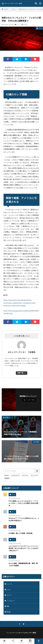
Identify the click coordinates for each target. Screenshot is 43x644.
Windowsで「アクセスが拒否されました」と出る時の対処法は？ (24, 519)
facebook (30, 641)
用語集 (8, 612)
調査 (8, 606)
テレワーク (25, 475)
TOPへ (39, 641)
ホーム (4, 641)
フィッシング (34, 475)
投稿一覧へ (21, 373)
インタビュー (11, 601)
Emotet (7, 475)
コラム (13, 9)
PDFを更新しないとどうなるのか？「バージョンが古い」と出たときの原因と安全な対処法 (24, 503)
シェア (13, 641)
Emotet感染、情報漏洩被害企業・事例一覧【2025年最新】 (23, 564)
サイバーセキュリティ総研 (27, 633)
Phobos (25, 24)
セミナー (9, 595)
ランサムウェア (15, 475)
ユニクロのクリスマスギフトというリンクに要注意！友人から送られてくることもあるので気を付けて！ (24, 548)
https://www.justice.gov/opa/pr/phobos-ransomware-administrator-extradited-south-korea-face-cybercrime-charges (20, 303)
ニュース (9, 584)
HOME (6, 9)
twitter (21, 641)
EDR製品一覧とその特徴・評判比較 (21, 533)
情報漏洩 (7, 478)
